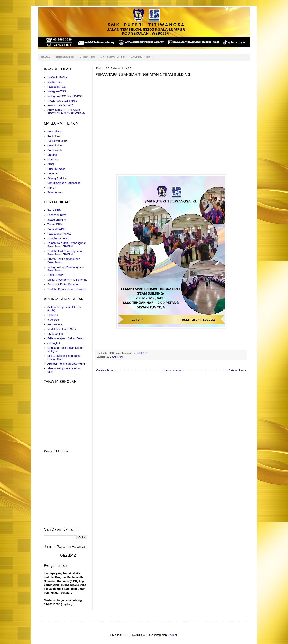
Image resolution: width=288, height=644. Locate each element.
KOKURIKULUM (140, 57)
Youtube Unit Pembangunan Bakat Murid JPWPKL (65, 253)
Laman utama (172, 370)
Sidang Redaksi (57, 178)
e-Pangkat (54, 343)
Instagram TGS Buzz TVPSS (65, 96)
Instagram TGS (57, 91)
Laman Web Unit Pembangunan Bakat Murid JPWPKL (67, 245)
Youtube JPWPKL (58, 238)
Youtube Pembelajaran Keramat (67, 289)
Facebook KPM (57, 215)
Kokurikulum (55, 145)
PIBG (51, 164)
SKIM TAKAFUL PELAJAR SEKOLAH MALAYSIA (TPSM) (66, 112)
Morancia (53, 159)
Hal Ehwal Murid (114, 357)
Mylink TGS (54, 82)
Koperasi (53, 173)
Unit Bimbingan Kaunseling (64, 183)
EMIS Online (55, 334)
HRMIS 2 (53, 315)
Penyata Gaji (55, 324)
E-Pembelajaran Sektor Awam (66, 338)
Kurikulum (54, 136)
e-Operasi (53, 320)
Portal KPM (54, 210)
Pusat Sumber (56, 169)
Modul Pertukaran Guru (62, 329)
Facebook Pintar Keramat (63, 284)
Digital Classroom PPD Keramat (67, 280)
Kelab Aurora (55, 192)
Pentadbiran (55, 131)
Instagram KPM (57, 220)
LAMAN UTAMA (57, 77)
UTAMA (46, 57)
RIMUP (52, 188)
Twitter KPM (55, 224)
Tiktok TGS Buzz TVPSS (63, 101)
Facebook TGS (57, 87)
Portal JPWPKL (57, 229)
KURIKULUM (87, 57)
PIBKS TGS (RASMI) (60, 105)
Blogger (172, 635)
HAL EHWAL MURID (113, 57)
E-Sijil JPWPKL (57, 275)
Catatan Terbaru (106, 370)
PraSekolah (55, 150)
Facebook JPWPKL (59, 234)
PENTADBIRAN (65, 57)
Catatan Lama (237, 370)
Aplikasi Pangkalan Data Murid (66, 364)
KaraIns (52, 155)
